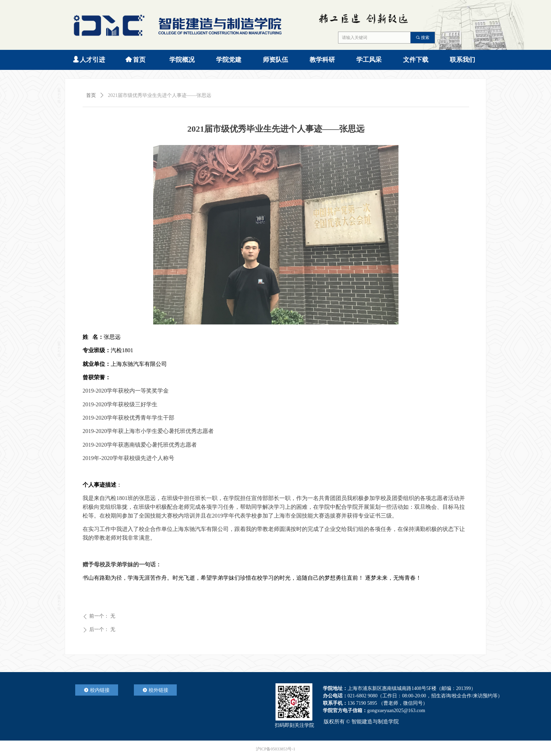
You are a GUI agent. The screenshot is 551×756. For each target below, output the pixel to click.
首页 (91, 95)
